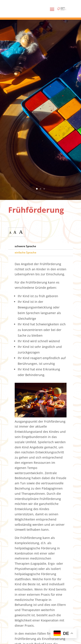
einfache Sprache (25, 252)
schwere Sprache (25, 246)
